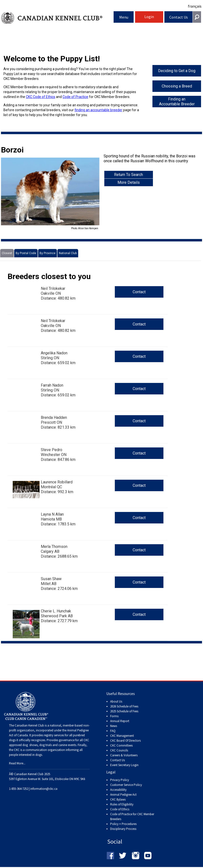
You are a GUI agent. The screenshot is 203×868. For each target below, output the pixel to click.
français (195, 6)
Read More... (17, 763)
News (114, 726)
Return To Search (128, 175)
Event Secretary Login (124, 765)
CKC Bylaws (118, 799)
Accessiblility (118, 790)
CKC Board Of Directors (125, 741)
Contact (139, 292)
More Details (129, 182)
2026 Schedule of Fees (124, 706)
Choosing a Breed (177, 86)
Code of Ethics (120, 809)
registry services (53, 735)
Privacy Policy (120, 780)
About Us (116, 701)
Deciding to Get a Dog (177, 71)
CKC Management (122, 736)
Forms (114, 716)
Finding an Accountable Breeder (177, 102)
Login (149, 17)
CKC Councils (119, 750)
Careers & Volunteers (124, 755)
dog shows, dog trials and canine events (49, 745)
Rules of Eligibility (122, 804)
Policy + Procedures (123, 824)
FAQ (113, 731)
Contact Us (179, 17)
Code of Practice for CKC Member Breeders (132, 817)
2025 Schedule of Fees (124, 711)
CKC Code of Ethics (41, 97)
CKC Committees (121, 745)
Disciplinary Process (123, 829)
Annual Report (120, 721)
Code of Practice (75, 97)
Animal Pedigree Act (123, 795)
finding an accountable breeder (98, 110)
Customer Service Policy (126, 785)
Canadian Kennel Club (58, 18)
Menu (124, 17)
